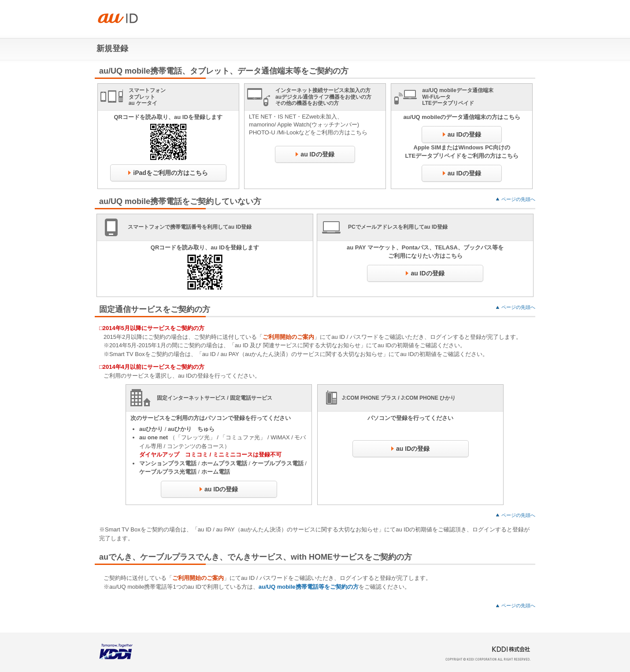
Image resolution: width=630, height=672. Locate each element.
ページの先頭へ (518, 199)
